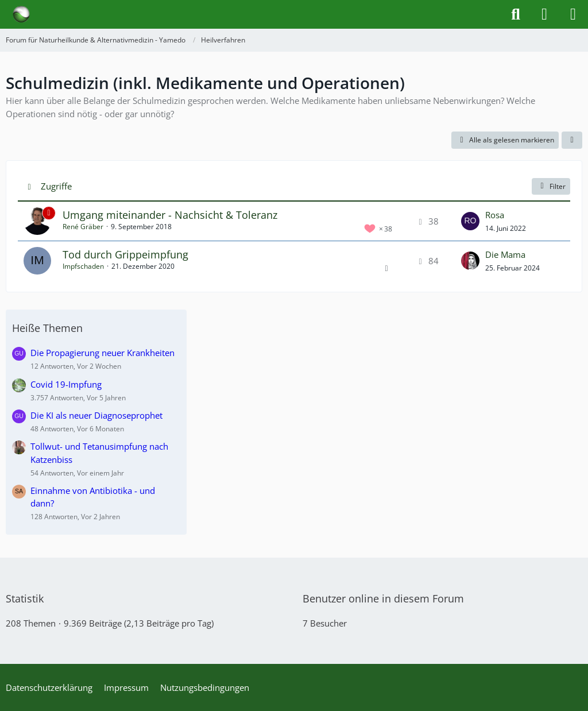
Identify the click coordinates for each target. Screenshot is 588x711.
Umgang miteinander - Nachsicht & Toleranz (170, 215)
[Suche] (516, 14)
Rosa (495, 215)
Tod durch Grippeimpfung (125, 254)
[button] (572, 140)
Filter (551, 186)
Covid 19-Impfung (66, 384)
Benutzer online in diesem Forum (383, 598)
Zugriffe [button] (56, 186)
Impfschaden (83, 266)
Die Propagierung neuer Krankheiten (102, 353)
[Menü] (573, 14)
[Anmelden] (544, 14)
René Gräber (83, 227)
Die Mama (505, 254)
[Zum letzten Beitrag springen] (470, 221)
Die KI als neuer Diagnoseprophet (96, 415)
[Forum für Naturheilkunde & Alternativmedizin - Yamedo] (21, 14)
